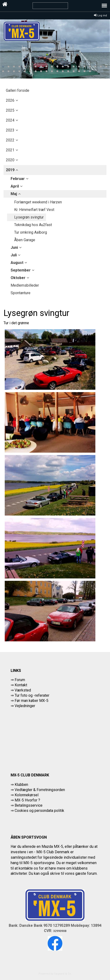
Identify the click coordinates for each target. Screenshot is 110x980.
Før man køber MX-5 (32, 701)
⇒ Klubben (19, 785)
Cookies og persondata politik (39, 811)
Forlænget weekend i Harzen (38, 202)
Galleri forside (18, 90)
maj (14, 194)
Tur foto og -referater (32, 695)
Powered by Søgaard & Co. (55, 974)
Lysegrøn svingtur (29, 217)
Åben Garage (25, 240)
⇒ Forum (18, 680)
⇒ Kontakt (19, 685)
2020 (10, 160)
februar (18, 179)
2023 (10, 130)
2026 (10, 100)
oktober (18, 278)
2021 (10, 150)
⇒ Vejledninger (23, 706)
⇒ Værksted (21, 690)
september (21, 270)
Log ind (100, 15)
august (17, 263)
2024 (10, 120)
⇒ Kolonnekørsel (25, 795)
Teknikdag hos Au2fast (33, 225)
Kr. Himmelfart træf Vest (34, 210)
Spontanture (21, 293)
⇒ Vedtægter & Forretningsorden (38, 790)
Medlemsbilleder (25, 285)
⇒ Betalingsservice (27, 805)
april (15, 186)
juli (14, 255)
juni (14, 247)
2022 (10, 140)
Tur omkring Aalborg (31, 232)
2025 (10, 110)
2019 (10, 170)
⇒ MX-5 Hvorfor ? (25, 800)
